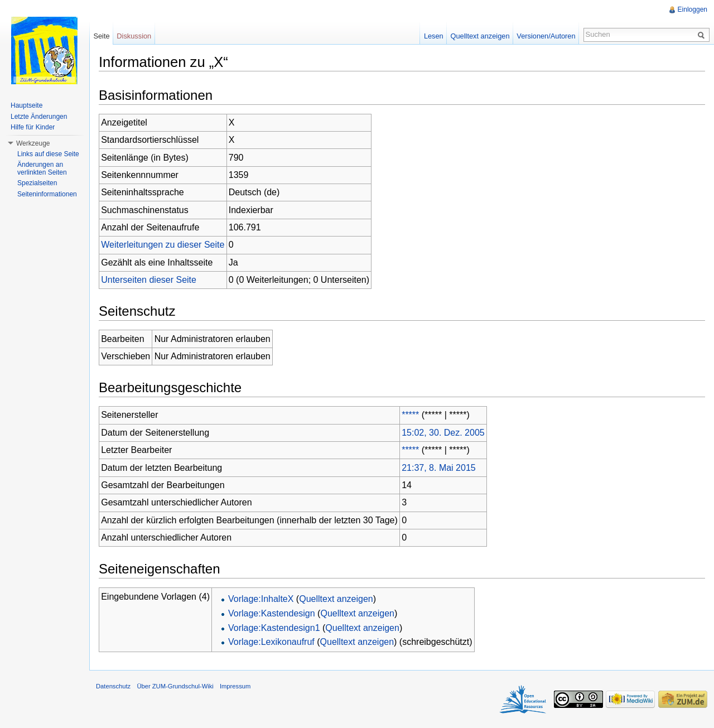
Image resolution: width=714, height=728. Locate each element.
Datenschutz (113, 686)
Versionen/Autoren (546, 36)
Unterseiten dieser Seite (149, 280)
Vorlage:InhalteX (261, 599)
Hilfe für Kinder (33, 127)
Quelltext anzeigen (336, 599)
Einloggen (693, 9)
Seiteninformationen (47, 194)
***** (410, 415)
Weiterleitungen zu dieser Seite (163, 245)
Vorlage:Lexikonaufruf (271, 642)
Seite (101, 36)
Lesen (434, 36)
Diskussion (134, 36)
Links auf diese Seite (48, 154)
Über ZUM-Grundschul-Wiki (175, 686)
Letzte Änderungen (39, 117)
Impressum (235, 686)
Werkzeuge (33, 143)
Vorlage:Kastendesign (272, 613)
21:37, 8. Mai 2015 (439, 468)
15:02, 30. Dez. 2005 (443, 433)
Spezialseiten (37, 183)
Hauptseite (26, 105)
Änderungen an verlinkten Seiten (42, 168)
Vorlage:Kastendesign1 (274, 628)
